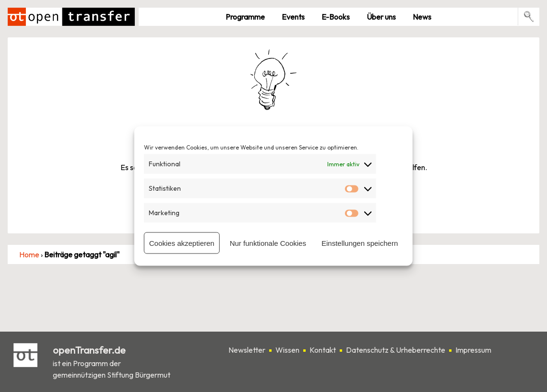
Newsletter (247, 350)
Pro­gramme (245, 17)
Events (293, 17)
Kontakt (323, 350)
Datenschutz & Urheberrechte (396, 350)
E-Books (336, 17)
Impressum (473, 350)
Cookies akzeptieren (182, 243)
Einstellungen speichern (360, 243)
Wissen (287, 350)
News (422, 17)
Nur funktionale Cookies (268, 243)
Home (29, 254)
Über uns (381, 17)
